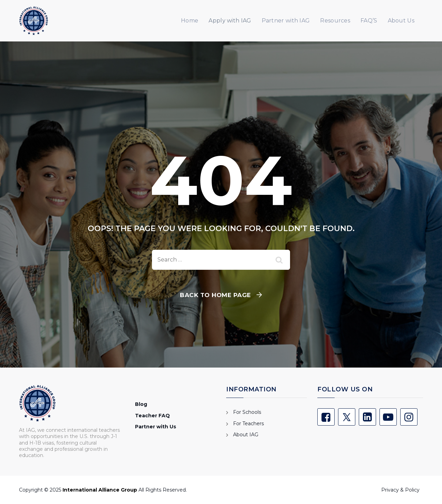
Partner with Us (156, 427)
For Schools (247, 412)
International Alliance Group (100, 490)
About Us (401, 21)
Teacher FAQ (152, 416)
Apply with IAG (230, 21)
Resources (335, 21)
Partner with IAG (286, 21)
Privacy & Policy (400, 490)
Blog (141, 404)
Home (190, 21)
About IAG (246, 435)
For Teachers (248, 424)
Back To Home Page (215, 295)
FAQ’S (369, 21)
